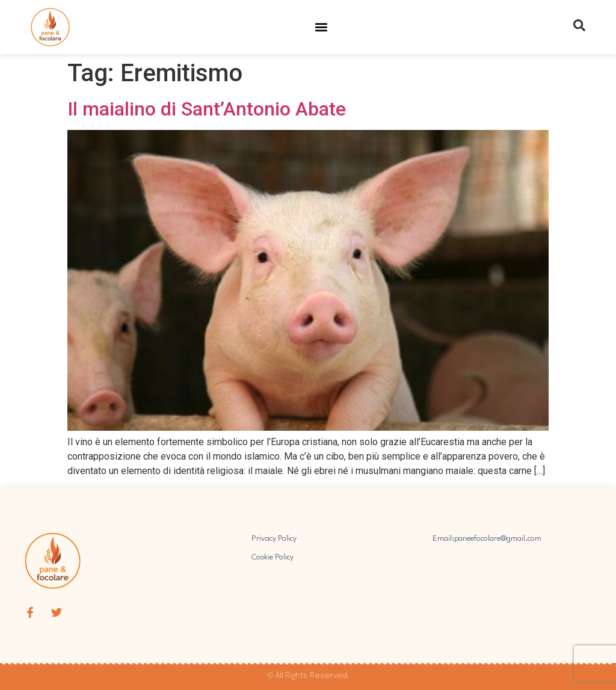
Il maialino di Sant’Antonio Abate (207, 109)
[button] (322, 27)
